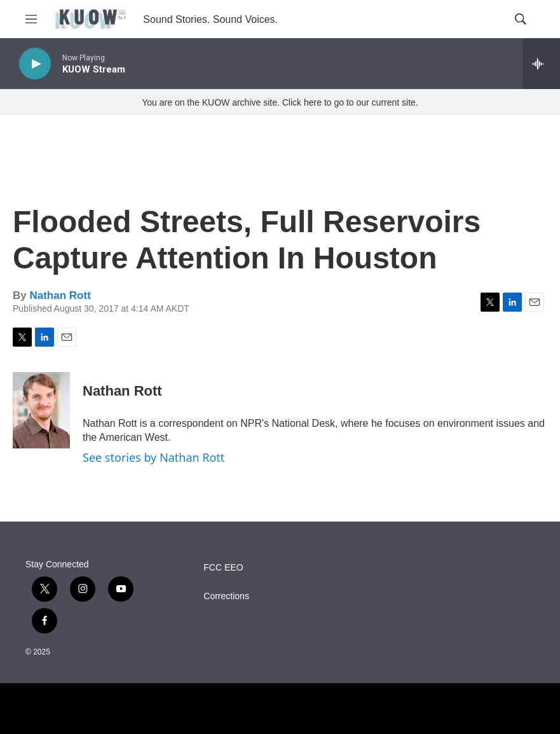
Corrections (226, 596)
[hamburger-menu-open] (31, 19)
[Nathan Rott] (41, 410)
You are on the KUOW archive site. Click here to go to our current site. (280, 102)
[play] (35, 64)
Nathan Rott (60, 295)
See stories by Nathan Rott (154, 457)
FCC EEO (223, 568)
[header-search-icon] (521, 19)
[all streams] (541, 64)
